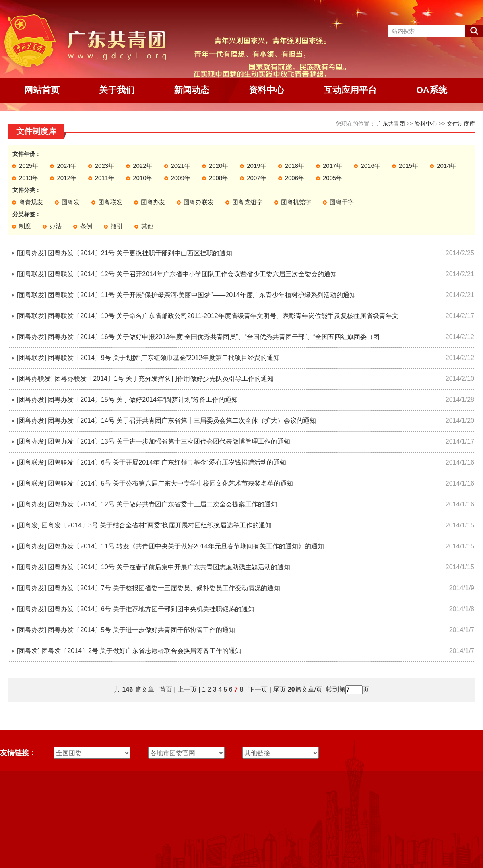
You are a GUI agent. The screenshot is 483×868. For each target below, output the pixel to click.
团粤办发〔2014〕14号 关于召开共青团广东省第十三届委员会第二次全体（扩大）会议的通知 (182, 421)
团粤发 (71, 202)
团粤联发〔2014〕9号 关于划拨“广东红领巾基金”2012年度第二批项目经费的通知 (164, 358)
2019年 (256, 166)
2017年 (332, 166)
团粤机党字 (296, 202)
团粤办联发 (199, 202)
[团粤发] (28, 525)
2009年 (181, 178)
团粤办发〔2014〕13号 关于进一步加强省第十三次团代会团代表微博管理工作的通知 (169, 441)
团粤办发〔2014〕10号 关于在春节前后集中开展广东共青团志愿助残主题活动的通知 (169, 567)
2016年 (370, 166)
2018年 (295, 166)
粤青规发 (31, 202)
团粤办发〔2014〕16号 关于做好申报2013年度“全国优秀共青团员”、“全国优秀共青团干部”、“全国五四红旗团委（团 (214, 337)
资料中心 (426, 124)
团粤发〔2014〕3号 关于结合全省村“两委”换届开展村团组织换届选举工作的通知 (157, 525)
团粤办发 (153, 202)
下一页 (258, 689)
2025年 (29, 166)
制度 (25, 226)
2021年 (181, 166)
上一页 (187, 689)
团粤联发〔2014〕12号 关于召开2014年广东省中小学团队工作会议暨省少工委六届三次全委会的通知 (192, 274)
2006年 (295, 178)
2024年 (66, 166)
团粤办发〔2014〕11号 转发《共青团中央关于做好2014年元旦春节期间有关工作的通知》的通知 (186, 546)
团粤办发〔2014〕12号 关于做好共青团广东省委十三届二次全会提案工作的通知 (163, 504)
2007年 (256, 178)
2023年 (105, 166)
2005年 (332, 178)
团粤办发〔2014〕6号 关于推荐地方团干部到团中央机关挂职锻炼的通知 (151, 609)
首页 (166, 689)
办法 (56, 226)
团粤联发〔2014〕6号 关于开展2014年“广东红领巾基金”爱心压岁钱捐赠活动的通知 (167, 462)
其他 (147, 226)
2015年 (409, 166)
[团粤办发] (32, 253)
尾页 (279, 689)
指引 (117, 226)
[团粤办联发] (35, 379)
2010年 (142, 178)
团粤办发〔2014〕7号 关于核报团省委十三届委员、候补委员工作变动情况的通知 (164, 588)
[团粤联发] (32, 274)
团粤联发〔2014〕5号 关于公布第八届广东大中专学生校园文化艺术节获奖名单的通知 (170, 483)
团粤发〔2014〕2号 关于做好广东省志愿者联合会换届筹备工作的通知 (141, 651)
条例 (86, 226)
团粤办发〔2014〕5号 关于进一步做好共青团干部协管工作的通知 (141, 630)
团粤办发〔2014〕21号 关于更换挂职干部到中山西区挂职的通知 (140, 253)
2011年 (105, 178)
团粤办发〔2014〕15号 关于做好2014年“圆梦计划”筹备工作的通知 (143, 400)
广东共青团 (391, 124)
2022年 (142, 166)
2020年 (219, 166)
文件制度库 (461, 124)
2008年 (219, 178)
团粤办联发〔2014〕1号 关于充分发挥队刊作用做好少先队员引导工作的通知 (164, 379)
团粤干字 (342, 202)
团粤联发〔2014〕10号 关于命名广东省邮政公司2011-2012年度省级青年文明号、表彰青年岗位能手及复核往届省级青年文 (223, 316)
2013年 (29, 178)
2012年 (66, 178)
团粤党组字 (247, 202)
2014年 (446, 166)
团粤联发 (110, 202)
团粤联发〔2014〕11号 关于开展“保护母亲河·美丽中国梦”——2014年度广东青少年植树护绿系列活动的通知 (202, 295)
